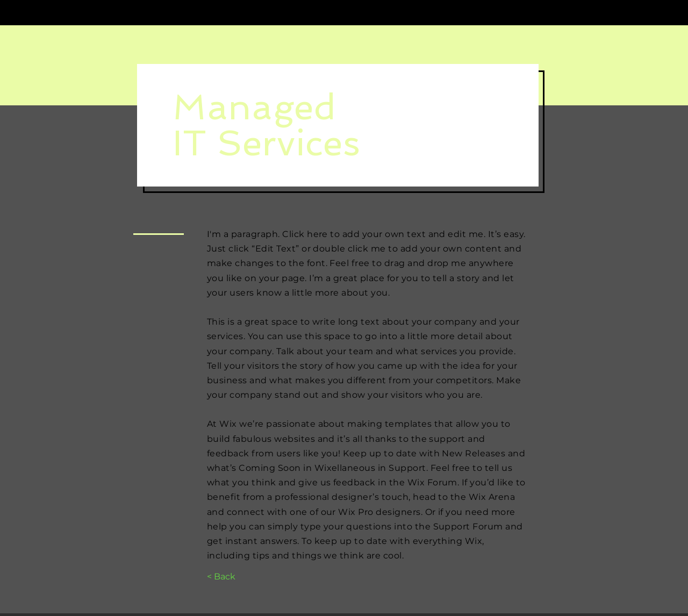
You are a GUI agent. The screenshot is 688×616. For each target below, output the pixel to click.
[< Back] (221, 577)
